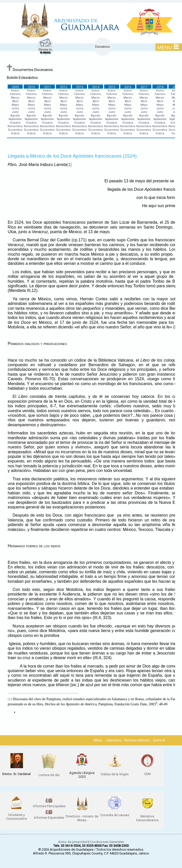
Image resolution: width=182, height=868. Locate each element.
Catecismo (114, 740)
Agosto (15, 116)
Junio (15, 108)
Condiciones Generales (107, 842)
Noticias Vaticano (137, 740)
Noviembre (15, 126)
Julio (15, 112)
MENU (168, 47)
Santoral (159, 740)
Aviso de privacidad (73, 842)
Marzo (15, 98)
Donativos (103, 47)
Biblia (98, 740)
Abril (15, 101)
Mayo (15, 105)
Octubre (15, 123)
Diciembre (15, 130)
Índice (15, 133)
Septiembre (15, 119)
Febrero (15, 94)
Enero (15, 91)
